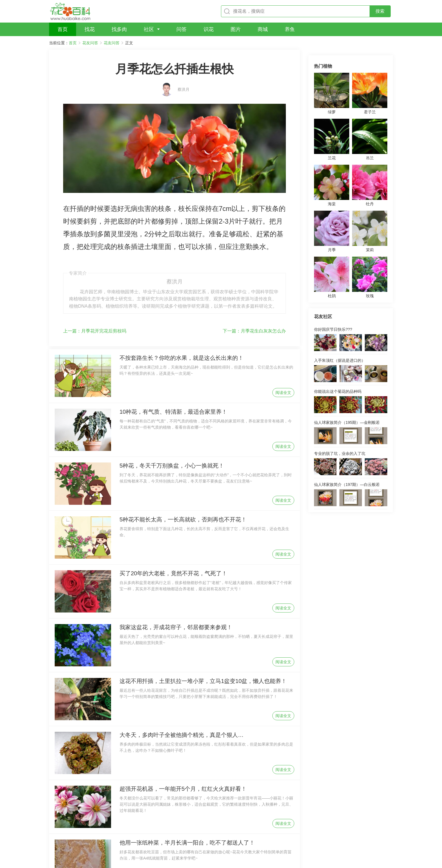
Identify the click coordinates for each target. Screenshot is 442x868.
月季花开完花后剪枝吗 (95, 279)
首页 (73, 43)
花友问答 (90, 43)
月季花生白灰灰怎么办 (254, 279)
